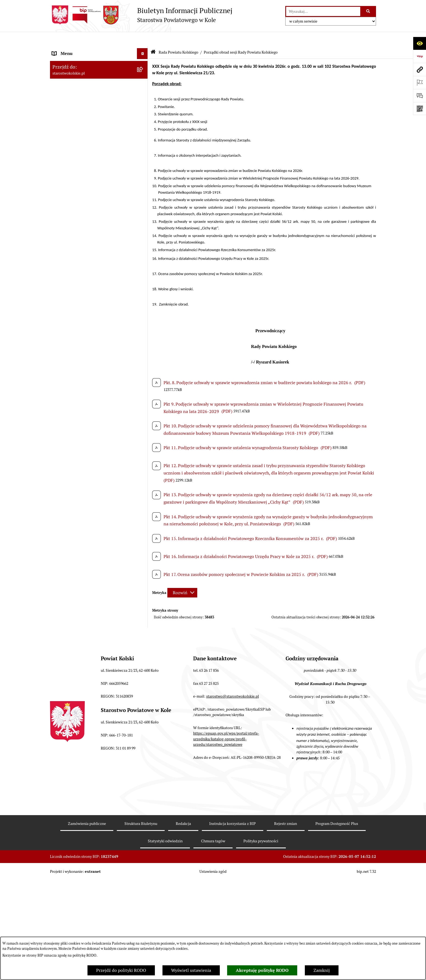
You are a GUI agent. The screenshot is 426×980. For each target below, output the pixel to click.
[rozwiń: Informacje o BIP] (144, 714)
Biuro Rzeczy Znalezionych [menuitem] (78, 670)
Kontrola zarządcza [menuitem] (71, 659)
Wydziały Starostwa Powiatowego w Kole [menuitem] (92, 531)
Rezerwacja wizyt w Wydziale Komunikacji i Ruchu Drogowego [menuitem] (94, 506)
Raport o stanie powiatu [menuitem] (75, 491)
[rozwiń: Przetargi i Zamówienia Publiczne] (144, 470)
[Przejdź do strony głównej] (141, 15)
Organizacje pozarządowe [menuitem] (77, 481)
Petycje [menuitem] (59, 648)
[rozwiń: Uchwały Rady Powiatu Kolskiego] (144, 234)
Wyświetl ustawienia (191, 970)
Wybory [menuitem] (59, 111)
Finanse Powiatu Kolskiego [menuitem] (78, 448)
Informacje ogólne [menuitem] (70, 50)
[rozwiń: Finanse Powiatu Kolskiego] (144, 448)
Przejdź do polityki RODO (121, 970)
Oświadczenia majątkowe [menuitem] (77, 576)
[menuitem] (99, 139)
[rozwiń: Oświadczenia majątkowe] (144, 577)
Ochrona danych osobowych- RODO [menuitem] (87, 681)
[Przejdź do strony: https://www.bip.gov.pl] (419, 56)
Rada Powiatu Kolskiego (178, 38)
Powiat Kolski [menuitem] (65, 83)
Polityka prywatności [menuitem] (73, 724)
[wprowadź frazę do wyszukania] (323, 11)
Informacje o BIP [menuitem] (69, 714)
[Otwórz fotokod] (419, 109)
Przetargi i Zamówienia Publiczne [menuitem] (85, 470)
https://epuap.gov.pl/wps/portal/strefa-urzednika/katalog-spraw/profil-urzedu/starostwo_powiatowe (226, 878)
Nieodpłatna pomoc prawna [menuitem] (79, 598)
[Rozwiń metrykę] (182, 578)
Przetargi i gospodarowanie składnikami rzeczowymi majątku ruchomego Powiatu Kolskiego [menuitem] (92, 548)
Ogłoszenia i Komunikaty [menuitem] (76, 61)
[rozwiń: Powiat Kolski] (144, 83)
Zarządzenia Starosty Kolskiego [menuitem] (82, 587)
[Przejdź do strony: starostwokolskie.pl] (419, 69)
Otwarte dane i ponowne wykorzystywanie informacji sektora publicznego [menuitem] (93, 634)
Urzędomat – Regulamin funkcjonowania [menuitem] (92, 520)
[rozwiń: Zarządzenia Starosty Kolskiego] (144, 588)
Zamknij (322, 970)
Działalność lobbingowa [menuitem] (75, 703)
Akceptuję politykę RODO (262, 970)
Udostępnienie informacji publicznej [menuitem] (88, 620)
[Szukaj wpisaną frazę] (369, 11)
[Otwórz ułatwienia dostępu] (419, 43)
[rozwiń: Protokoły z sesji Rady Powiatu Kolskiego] (144, 291)
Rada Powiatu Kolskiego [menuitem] (75, 122)
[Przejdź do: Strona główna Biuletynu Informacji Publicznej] (153, 38)
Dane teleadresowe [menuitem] (71, 72)
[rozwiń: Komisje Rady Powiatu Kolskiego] (144, 326)
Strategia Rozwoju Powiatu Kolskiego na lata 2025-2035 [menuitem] (91, 97)
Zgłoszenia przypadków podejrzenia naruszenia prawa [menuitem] (87, 739)
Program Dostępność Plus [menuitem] (77, 692)
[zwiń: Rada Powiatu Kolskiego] (144, 122)
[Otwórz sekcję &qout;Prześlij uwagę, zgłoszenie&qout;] (419, 95)
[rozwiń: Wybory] (144, 111)
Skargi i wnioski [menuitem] (68, 609)
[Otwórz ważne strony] (419, 82)
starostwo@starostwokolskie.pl (233, 835)
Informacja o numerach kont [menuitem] (80, 459)
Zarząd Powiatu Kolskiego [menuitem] (77, 437)
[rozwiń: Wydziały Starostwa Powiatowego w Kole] (144, 531)
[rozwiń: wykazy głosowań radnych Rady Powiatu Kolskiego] (144, 213)
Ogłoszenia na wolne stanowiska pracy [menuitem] (90, 565)
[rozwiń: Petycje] (144, 648)
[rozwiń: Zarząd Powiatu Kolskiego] (144, 437)
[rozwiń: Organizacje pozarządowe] (144, 481)
